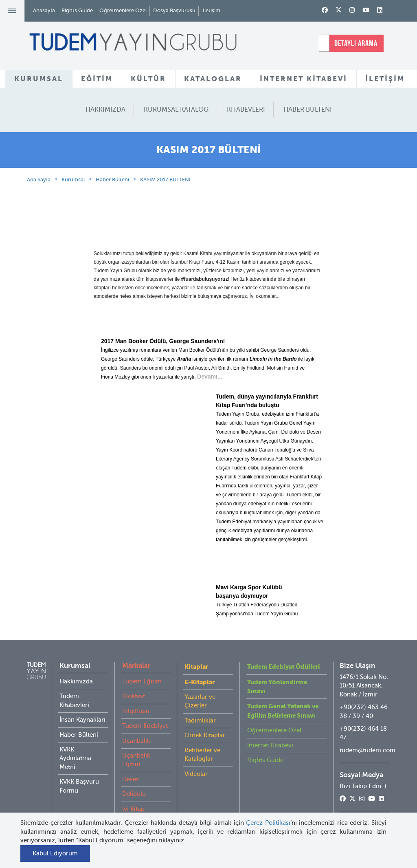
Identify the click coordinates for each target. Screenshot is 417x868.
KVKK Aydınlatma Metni (75, 758)
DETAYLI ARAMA (356, 43)
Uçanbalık (136, 741)
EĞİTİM (97, 79)
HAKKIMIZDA (105, 110)
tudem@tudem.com (368, 750)
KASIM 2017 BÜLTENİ (165, 180)
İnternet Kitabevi (270, 745)
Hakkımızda (76, 681)
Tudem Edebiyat (145, 726)
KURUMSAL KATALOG (176, 110)
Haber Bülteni (112, 180)
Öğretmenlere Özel (123, 10)
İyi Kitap (133, 809)
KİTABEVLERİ (246, 110)
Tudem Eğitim (142, 681)
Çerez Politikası (268, 823)
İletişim (212, 10)
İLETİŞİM (385, 79)
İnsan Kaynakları (82, 720)
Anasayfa (44, 10)
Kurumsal (73, 180)
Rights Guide (77, 10)
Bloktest (134, 696)
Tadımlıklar (200, 720)
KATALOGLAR (213, 79)
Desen (131, 779)
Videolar (196, 774)
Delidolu (134, 794)
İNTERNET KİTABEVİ (304, 79)
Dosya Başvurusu (174, 10)
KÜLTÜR (148, 79)
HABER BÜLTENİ (308, 110)
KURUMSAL (39, 79)
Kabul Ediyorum (55, 853)
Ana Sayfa (39, 180)
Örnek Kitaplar (205, 735)
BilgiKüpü (136, 711)
